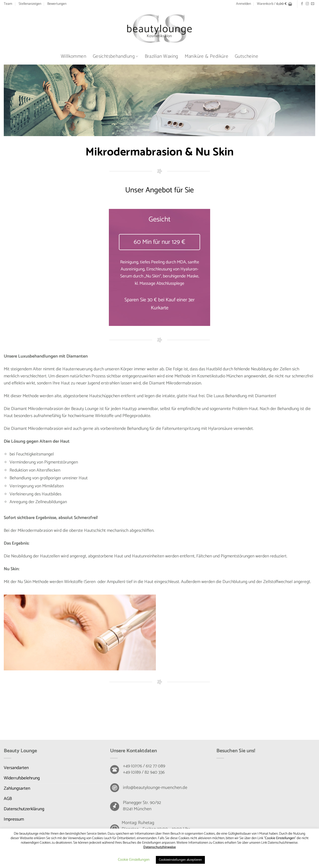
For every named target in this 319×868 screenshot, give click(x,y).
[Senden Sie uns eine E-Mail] (313, 4)
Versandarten (16, 768)
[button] (243, 4)
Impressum (14, 819)
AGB (8, 799)
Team (8, 4)
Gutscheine (246, 56)
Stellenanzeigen (30, 4)
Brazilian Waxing (162, 56)
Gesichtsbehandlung (116, 56)
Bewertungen (57, 4)
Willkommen (74, 56)
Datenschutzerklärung (24, 809)
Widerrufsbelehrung (22, 778)
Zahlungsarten (17, 789)
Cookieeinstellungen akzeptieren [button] (180, 860)
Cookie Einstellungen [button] (134, 860)
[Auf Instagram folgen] (307, 4)
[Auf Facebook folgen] (302, 4)
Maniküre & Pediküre (207, 56)
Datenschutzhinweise (159, 847)
